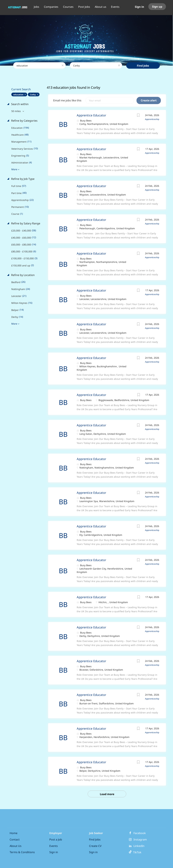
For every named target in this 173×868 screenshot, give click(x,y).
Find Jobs (143, 66)
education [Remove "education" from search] (18, 95)
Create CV (95, 846)
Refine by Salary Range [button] (25, 223)
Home (14, 833)
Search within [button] (20, 104)
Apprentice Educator (91, 115)
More (14, 169)
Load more (107, 794)
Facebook (140, 833)
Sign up (157, 7)
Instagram (140, 839)
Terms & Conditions (22, 852)
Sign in (139, 7)
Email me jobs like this (67, 100)
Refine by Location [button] (23, 275)
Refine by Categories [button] (24, 121)
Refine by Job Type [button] (22, 179)
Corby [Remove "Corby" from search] (33, 95)
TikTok (135, 852)
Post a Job (56, 839)
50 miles (16, 111)
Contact (15, 839)
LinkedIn (139, 846)
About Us (16, 846)
